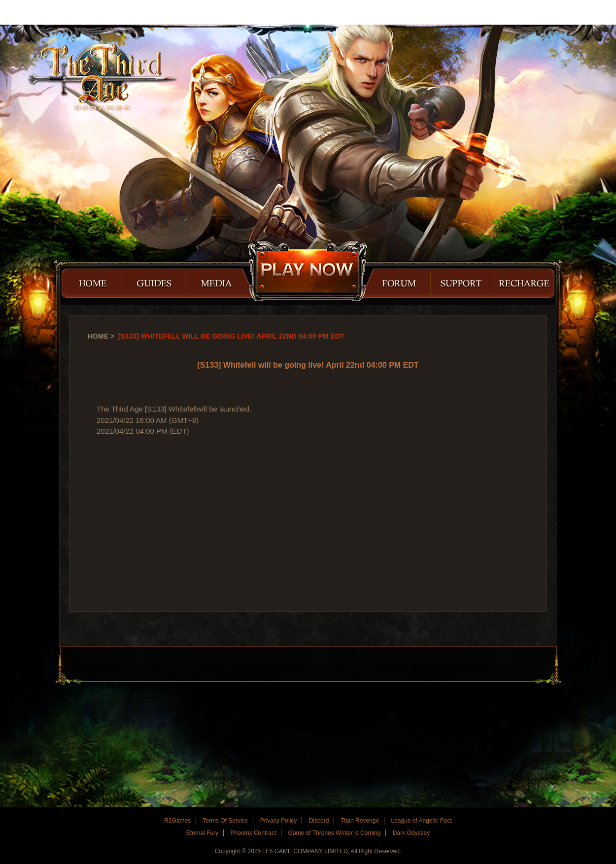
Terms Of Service (225, 821)
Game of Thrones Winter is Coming (335, 833)
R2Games (44, 12)
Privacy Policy (279, 821)
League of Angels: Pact (421, 821)
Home (98, 336)
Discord (319, 821)
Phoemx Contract (254, 833)
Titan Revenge (360, 821)
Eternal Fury (202, 833)
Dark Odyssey (411, 833)
